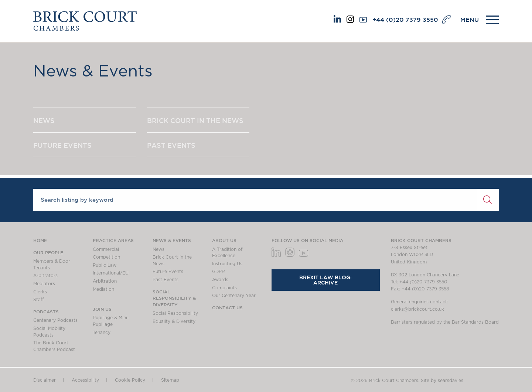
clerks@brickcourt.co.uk (417, 309)
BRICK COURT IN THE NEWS (195, 120)
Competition (106, 257)
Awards (220, 280)
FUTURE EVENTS (62, 145)
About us (224, 240)
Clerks (40, 292)
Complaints (224, 288)
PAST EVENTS (171, 145)
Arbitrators (45, 276)
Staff (39, 300)
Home (40, 240)
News (158, 249)
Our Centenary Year (234, 296)
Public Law (105, 265)
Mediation (103, 289)
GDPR (219, 272)
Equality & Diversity (174, 321)
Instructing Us (227, 264)
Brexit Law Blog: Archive (325, 280)
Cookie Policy (130, 380)
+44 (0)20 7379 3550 (405, 20)
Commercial (106, 249)
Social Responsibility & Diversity (174, 298)
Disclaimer (45, 380)
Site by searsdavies (442, 381)
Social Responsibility (175, 313)
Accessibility (85, 380)
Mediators (44, 284)
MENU (470, 20)
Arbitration (105, 281)
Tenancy (102, 333)
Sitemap (170, 380)
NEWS (44, 120)
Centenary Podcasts (55, 320)
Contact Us (227, 307)
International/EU (111, 273)
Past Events (166, 280)
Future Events (168, 272)
